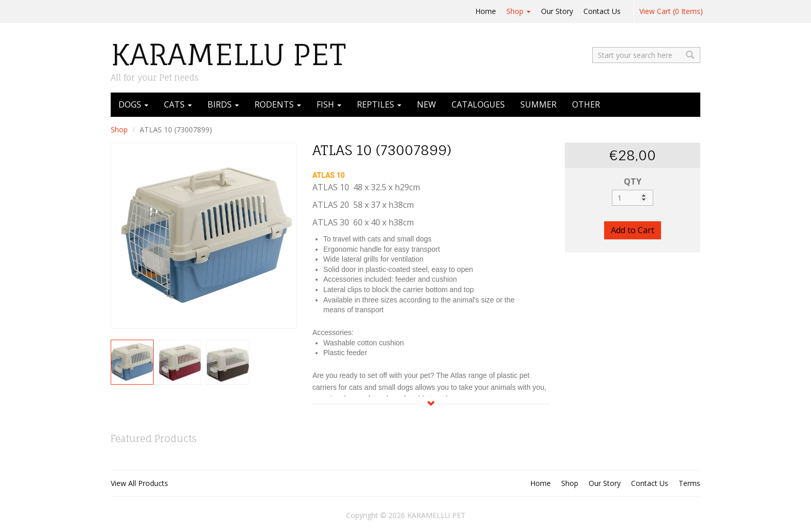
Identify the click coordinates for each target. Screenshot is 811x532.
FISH (329, 104)
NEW (426, 104)
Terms (689, 483)
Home (486, 11)
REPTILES (379, 104)
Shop (519, 11)
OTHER (586, 104)
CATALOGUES (478, 104)
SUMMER (538, 104)
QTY (633, 181)
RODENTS (278, 104)
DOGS (133, 104)
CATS (178, 104)
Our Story (557, 11)
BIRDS (223, 104)
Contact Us (602, 11)
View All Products (139, 483)
